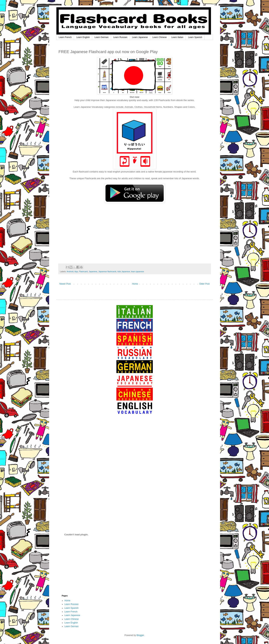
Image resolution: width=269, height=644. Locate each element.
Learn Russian (120, 37)
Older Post (205, 284)
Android (70, 271)
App (76, 271)
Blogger (140, 635)
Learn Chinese (160, 37)
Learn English (83, 37)
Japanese (93, 271)
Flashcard (83, 271)
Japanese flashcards (107, 271)
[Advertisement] (135, 449)
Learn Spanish (195, 37)
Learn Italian (177, 37)
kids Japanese (124, 271)
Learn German (101, 37)
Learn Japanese (140, 37)
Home (135, 284)
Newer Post (65, 284)
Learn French (65, 37)
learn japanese (138, 271)
